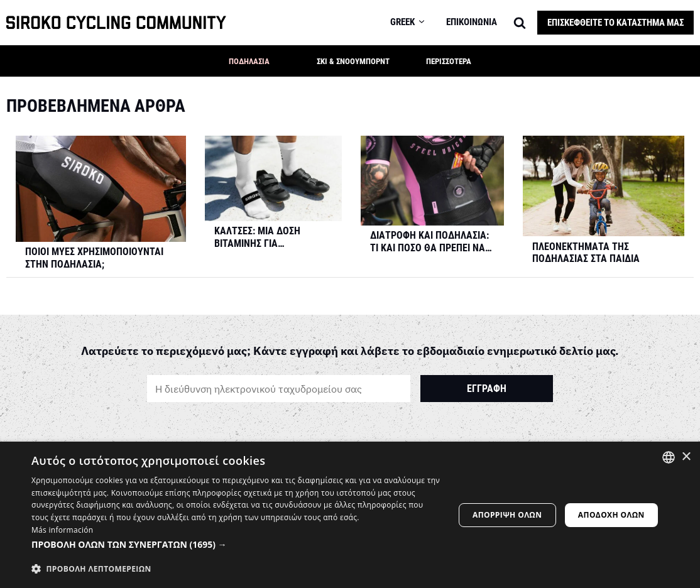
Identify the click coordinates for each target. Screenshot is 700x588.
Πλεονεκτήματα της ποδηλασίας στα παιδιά (586, 253)
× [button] (686, 457)
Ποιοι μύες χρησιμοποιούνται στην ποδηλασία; (94, 259)
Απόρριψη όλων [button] (507, 515)
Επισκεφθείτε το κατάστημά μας (615, 23)
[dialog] (350, 515)
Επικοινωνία (472, 22)
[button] (292, 61)
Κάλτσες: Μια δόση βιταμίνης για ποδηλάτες (257, 238)
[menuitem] (415, 23)
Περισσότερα (449, 61)
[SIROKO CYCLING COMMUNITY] (116, 23)
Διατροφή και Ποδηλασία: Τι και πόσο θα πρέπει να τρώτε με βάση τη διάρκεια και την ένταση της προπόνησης (429, 242)
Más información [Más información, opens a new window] (62, 530)
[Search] (520, 23)
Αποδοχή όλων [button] (611, 515)
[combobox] (669, 457)
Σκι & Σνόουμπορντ (353, 61)
